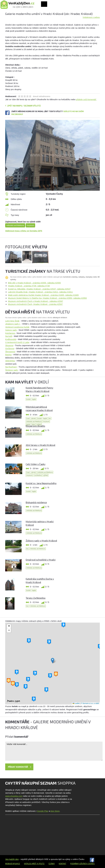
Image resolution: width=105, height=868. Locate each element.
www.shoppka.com (14, 796)
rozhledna (38, 475)
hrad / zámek (31, 418)
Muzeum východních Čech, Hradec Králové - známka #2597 (35, 304)
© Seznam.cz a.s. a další (90, 703)
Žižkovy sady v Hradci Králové (41, 541)
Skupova (9, 345)
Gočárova (10, 348)
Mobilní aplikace (13, 864)
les (50, 418)
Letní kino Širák (12, 321)
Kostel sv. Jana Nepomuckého (41, 483)
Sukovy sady (11, 330)
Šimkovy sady (12, 370)
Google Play (43, 811)
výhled (45, 475)
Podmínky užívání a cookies (82, 864)
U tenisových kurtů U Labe (17, 342)
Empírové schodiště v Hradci (41, 560)
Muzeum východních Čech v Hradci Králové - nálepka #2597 (35, 301)
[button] (53, 661)
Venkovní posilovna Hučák (17, 327)
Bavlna (8, 355)
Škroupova (10, 352)
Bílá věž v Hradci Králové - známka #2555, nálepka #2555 (34, 283)
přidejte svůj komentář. (86, 99)
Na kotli (9, 336)
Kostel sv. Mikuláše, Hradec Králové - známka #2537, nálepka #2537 (39, 289)
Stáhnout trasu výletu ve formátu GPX (24, 231)
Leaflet (76, 703)
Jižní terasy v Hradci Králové (40, 445)
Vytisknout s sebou (91, 17)
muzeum (30, 225)
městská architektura (15, 225)
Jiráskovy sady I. (13, 324)
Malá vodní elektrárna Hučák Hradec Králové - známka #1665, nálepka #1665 (43, 295)
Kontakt (62, 864)
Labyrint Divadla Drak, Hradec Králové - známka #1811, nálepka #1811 (40, 292)
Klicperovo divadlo (35, 426)
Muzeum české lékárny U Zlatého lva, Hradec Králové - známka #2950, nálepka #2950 (47, 298)
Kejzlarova (10, 333)
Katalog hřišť (30, 864)
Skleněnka (10, 361)
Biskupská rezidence (36, 502)
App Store (55, 811)
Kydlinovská (11, 339)
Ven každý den (12, 859)
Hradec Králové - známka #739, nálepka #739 (29, 286)
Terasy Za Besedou (36, 598)
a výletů (40, 864)
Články (52, 864)
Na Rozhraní (11, 367)
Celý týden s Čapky (36, 464)
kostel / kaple (31, 399)
